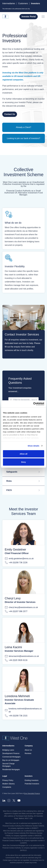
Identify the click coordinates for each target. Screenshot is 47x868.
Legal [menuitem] (5, 776)
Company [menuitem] (29, 746)
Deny (23, 462)
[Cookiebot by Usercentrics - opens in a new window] (33, 404)
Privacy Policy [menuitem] (8, 780)
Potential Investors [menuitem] (32, 784)
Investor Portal (29, 17)
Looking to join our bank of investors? (23, 138)
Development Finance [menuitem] (11, 753)
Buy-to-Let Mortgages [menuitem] (11, 760)
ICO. (40, 858)
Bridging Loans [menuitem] (8, 750)
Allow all (24, 454)
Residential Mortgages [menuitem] (11, 770)
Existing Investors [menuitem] (32, 780)
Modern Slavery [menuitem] (9, 784)
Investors (35, 4)
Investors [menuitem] (29, 776)
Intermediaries (9, 4)
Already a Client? (24, 127)
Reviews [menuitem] (28, 753)
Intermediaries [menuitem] (8, 746)
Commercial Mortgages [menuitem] (11, 757)
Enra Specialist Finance (32, 794)
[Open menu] (43, 17)
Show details (34, 446)
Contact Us (10, 114)
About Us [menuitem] (28, 750)
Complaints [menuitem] (7, 787)
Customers (23, 4)
